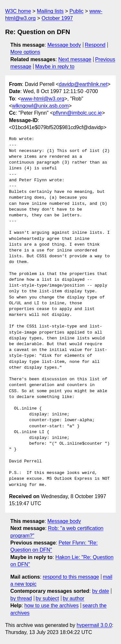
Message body (64, 45)
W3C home (18, 11)
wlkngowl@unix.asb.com (40, 106)
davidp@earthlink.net (83, 84)
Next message (75, 59)
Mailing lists (50, 11)
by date (100, 591)
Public (76, 11)
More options (25, 52)
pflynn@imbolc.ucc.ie (77, 113)
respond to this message (71, 577)
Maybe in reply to (55, 66)
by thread (21, 598)
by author (73, 598)
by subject (47, 598)
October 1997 (57, 18)
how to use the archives (52, 606)
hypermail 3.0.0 (94, 625)
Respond (95, 45)
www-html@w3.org (43, 99)
